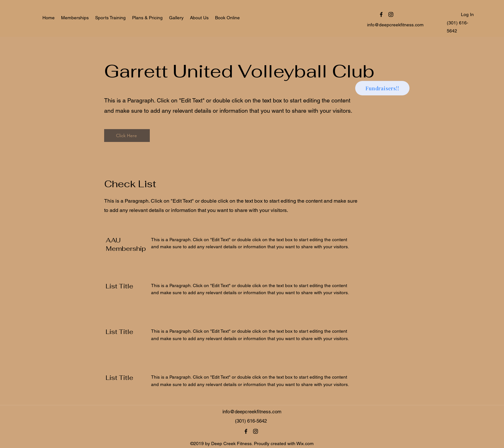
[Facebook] (381, 14)
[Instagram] (391, 14)
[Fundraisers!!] (382, 88)
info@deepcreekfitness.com (395, 25)
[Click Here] (127, 136)
